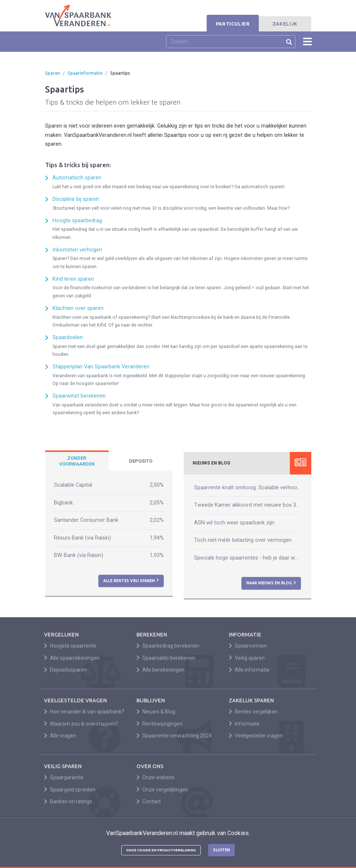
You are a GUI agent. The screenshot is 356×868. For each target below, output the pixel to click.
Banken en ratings (68, 801)
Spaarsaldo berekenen (166, 658)
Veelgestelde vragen (256, 736)
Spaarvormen (248, 646)
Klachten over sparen (78, 308)
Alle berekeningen (161, 670)
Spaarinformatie (85, 73)
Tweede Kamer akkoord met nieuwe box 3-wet (247, 505)
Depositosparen (66, 670)
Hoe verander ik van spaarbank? (84, 712)
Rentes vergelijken (253, 712)
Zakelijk (285, 24)
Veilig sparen (247, 658)
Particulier (233, 24)
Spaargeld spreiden (70, 790)
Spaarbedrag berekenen (168, 646)
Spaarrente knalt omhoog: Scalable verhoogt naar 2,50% (247, 488)
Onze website (156, 777)
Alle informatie (249, 670)
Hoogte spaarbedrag (77, 221)
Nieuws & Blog (156, 712)
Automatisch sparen (77, 178)
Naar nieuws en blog (271, 583)
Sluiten (221, 850)
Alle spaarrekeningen (72, 658)
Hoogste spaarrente (70, 646)
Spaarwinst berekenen (79, 396)
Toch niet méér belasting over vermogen (243, 540)
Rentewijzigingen (160, 724)
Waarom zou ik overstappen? (81, 724)
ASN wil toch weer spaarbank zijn (234, 523)
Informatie (244, 724)
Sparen (52, 73)
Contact (149, 801)
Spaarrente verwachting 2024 (174, 736)
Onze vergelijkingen (162, 790)
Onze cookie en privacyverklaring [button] (161, 850)
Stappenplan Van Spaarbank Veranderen (101, 367)
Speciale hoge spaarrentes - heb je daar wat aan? (247, 558)
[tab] (77, 461)
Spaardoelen (68, 337)
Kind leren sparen (73, 279)
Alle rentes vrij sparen (131, 580)
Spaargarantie (64, 777)
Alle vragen (60, 736)
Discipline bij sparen (76, 199)
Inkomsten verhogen (77, 250)
